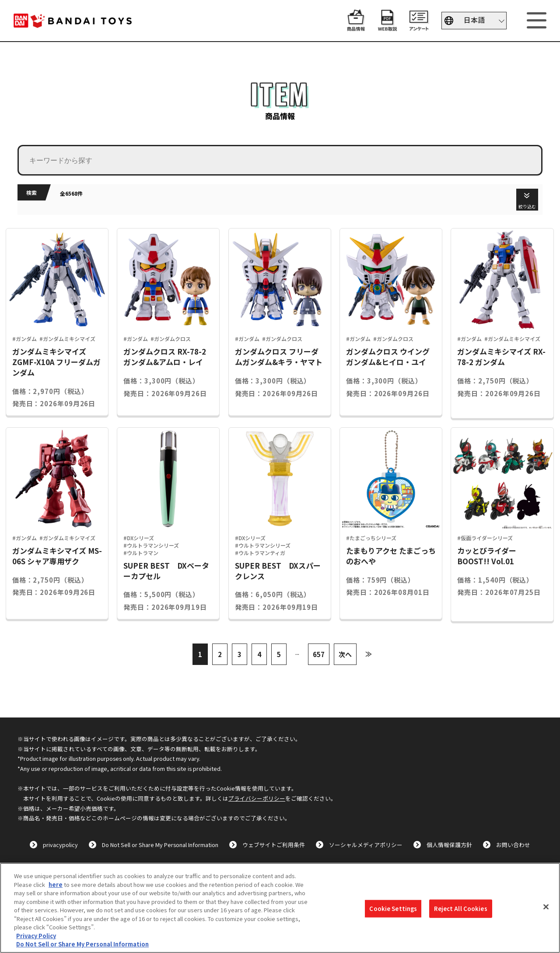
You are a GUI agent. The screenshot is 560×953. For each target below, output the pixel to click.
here (56, 884)
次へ (345, 654)
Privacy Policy (36, 936)
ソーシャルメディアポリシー (366, 845)
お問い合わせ (513, 845)
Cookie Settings (393, 909)
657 (319, 654)
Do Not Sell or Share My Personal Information (160, 845)
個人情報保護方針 (449, 845)
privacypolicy (60, 845)
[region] (280, 908)
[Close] (546, 907)
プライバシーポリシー (257, 798)
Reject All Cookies (460, 909)
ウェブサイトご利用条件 (274, 845)
